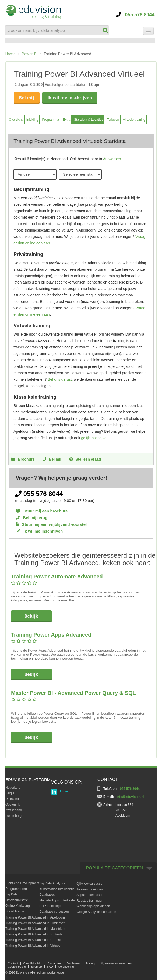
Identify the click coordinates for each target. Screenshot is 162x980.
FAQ (50, 967)
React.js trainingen (90, 901)
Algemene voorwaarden (116, 963)
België (10, 793)
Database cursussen (54, 912)
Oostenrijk (13, 805)
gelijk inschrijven (95, 438)
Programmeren (16, 889)
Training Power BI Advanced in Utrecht (33, 940)
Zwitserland (14, 810)
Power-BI (30, 54)
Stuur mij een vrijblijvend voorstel (51, 524)
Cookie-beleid (17, 967)
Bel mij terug (31, 518)
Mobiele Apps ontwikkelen (58, 900)
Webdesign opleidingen (93, 906)
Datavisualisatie (17, 900)
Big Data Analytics (52, 883)
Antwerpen (112, 159)
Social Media (15, 911)
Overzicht (16, 120)
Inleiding (32, 120)
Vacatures (55, 963)
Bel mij (27, 98)
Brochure (23, 459)
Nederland (13, 788)
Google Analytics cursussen (96, 912)
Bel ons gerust (60, 379)
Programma (50, 120)
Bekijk (31, 616)
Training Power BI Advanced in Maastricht (35, 929)
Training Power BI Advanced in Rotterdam (35, 934)
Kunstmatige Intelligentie (57, 889)
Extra (66, 120)
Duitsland (12, 799)
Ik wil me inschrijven (70, 98)
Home (10, 54)
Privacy (90, 963)
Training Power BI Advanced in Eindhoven (36, 923)
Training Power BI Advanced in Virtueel (33, 946)
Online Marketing (18, 906)
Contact (13, 963)
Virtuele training (134, 120)
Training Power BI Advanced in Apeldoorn (35, 917)
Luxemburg (13, 816)
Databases (47, 895)
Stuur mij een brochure (42, 511)
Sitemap (36, 967)
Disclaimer (73, 963)
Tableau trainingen (90, 889)
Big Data (12, 894)
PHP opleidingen (51, 906)
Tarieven (113, 120)
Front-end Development (22, 883)
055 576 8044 (135, 15)
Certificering (66, 967)
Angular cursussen (90, 895)
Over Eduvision (33, 963)
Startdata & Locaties (89, 120)
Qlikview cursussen (90, 884)
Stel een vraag (85, 459)
